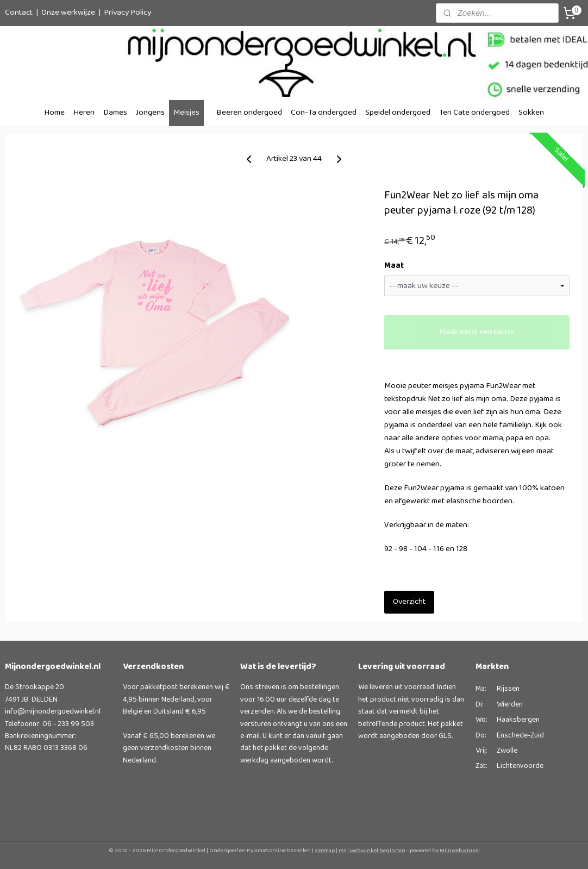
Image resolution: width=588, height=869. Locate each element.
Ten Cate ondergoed (474, 113)
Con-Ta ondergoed (324, 113)
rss (342, 851)
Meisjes (186, 113)
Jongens (150, 113)
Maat (394, 266)
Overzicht (409, 602)
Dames (115, 113)
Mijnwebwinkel (460, 851)
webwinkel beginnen (378, 851)
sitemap (325, 851)
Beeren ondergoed (249, 113)
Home (54, 113)
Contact (19, 13)
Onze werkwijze (68, 13)
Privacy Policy (127, 13)
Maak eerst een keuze (477, 332)
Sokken (531, 113)
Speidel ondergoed (398, 113)
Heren (84, 113)
